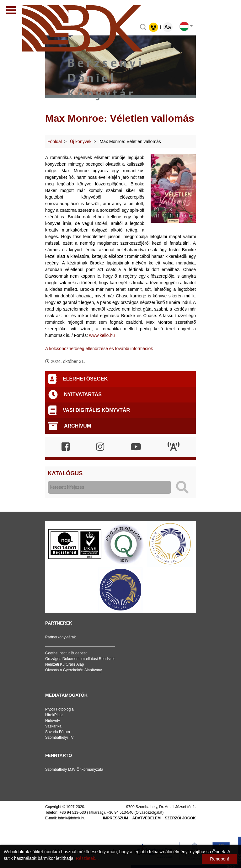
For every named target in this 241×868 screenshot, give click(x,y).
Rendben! (220, 859)
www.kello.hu (102, 335)
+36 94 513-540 (120, 812)
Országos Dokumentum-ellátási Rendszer (80, 659)
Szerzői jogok (180, 818)
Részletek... (87, 858)
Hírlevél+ (53, 721)
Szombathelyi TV (59, 738)
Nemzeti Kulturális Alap (64, 664)
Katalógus (65, 473)
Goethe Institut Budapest (66, 653)
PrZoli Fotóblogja (59, 709)
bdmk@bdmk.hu (72, 818)
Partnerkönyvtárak (60, 637)
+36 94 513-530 (72, 812)
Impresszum (115, 818)
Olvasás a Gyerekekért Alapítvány (74, 670)
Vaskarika (53, 726)
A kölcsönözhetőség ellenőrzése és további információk (99, 349)
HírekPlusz (54, 715)
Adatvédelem (147, 818)
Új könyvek (81, 141)
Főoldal (55, 141)
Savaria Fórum (58, 732)
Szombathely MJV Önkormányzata (74, 769)
